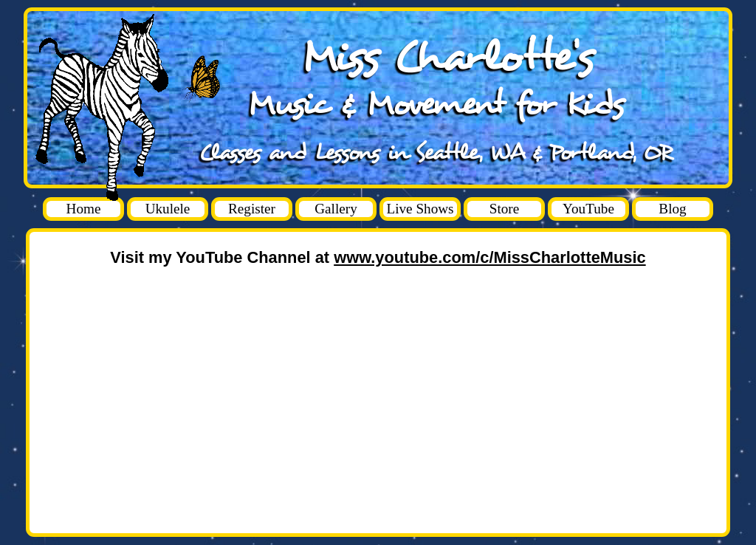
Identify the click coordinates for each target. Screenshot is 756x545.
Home (84, 209)
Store (505, 209)
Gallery (336, 209)
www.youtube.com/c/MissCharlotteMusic (489, 257)
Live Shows (420, 209)
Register (252, 209)
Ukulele (168, 209)
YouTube (588, 209)
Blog (672, 209)
